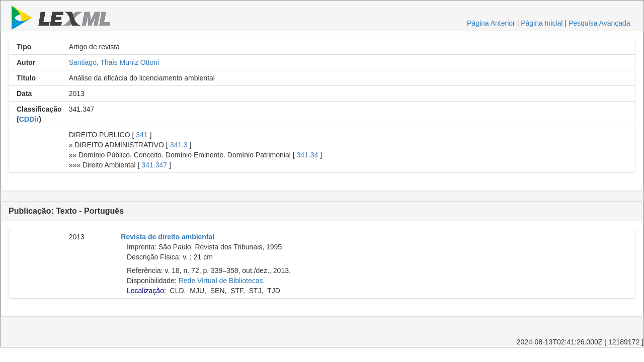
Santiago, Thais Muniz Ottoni (114, 62)
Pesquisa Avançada (599, 23)
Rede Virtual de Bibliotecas (221, 281)
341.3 (179, 145)
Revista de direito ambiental (168, 237)
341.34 (308, 155)
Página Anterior (491, 23)
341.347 (154, 165)
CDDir (29, 119)
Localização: (146, 291)
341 (142, 135)
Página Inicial (542, 23)
